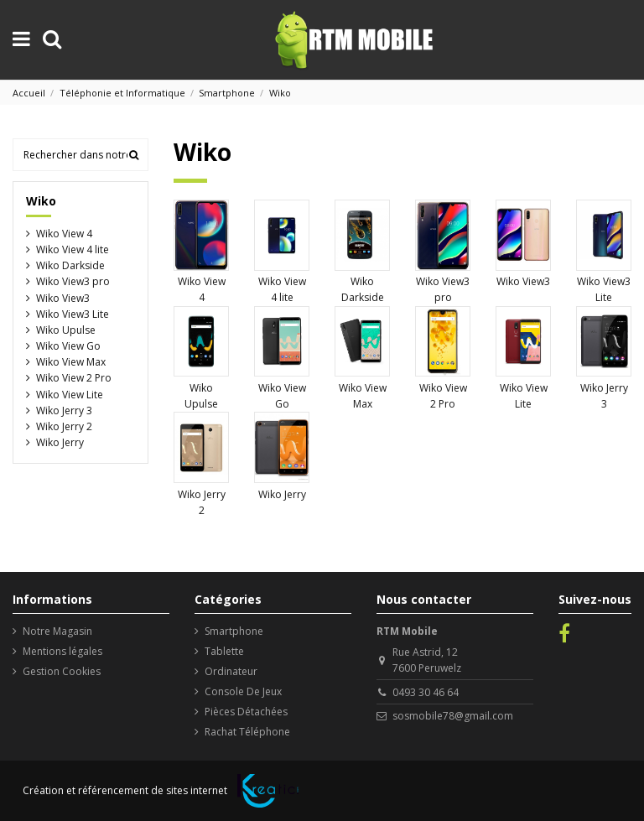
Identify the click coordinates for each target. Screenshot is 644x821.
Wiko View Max (71, 362)
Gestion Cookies (62, 671)
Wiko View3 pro (73, 281)
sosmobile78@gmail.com (453, 716)
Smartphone (234, 631)
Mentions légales (62, 651)
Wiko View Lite (70, 395)
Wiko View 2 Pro (74, 378)
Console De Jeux (243, 691)
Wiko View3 (523, 281)
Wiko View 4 (64, 234)
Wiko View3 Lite (73, 314)
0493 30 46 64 (426, 692)
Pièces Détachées (246, 712)
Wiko (41, 201)
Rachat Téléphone (247, 732)
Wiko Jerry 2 (64, 426)
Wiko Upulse (66, 330)
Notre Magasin (57, 631)
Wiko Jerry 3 (64, 410)
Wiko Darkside (70, 265)
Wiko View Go (68, 346)
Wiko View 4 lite (73, 249)
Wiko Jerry (282, 494)
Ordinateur (231, 671)
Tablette (224, 651)
